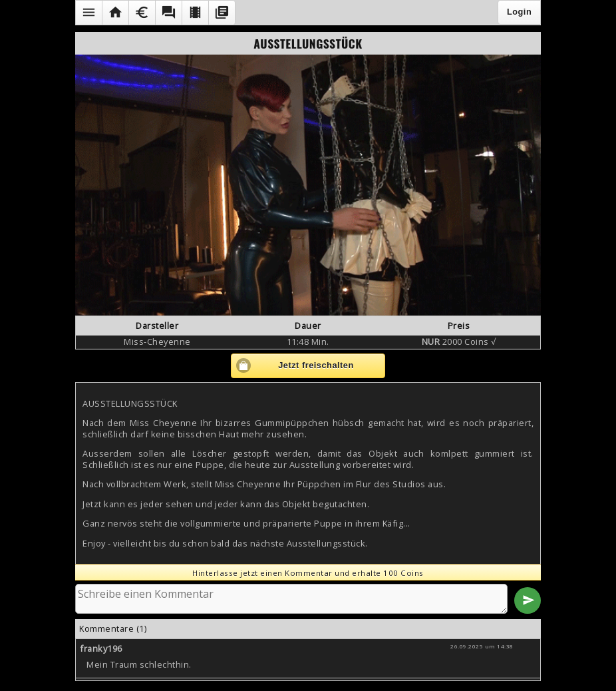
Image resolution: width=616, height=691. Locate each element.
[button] (88, 13)
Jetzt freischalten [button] (316, 365)
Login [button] (519, 12)
